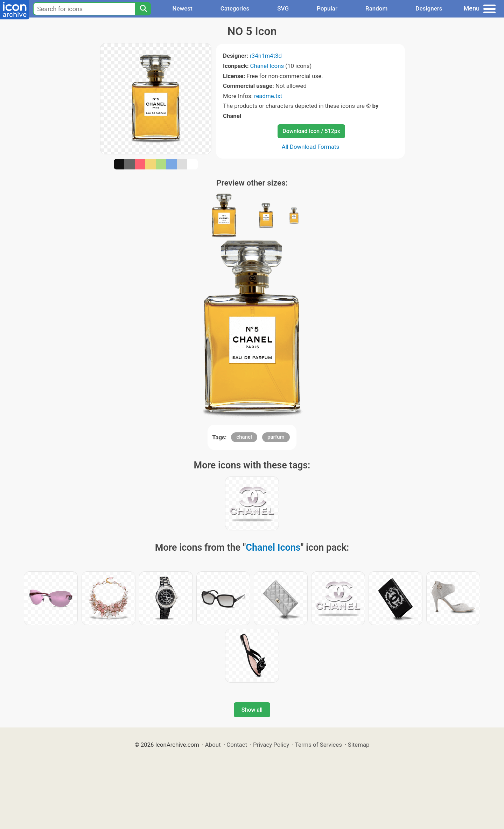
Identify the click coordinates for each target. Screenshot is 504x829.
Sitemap (359, 745)
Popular (327, 8)
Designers (429, 8)
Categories (235, 8)
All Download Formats (311, 147)
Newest (182, 8)
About (213, 745)
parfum (276, 437)
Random (376, 8)
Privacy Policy (271, 745)
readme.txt (268, 96)
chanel (244, 437)
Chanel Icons (267, 66)
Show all (252, 710)
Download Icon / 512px (311, 131)
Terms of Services (318, 745)
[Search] (143, 9)
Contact (237, 745)
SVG (283, 8)
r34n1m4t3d (266, 56)
